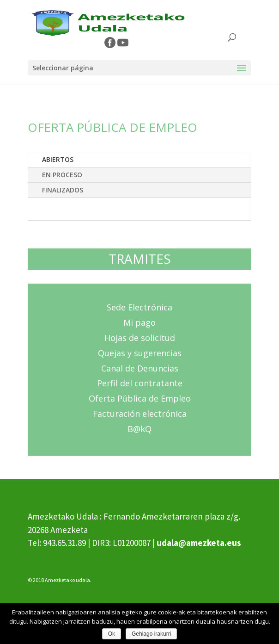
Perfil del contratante (140, 383)
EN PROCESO (62, 175)
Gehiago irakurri (151, 634)
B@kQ (139, 429)
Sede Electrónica (139, 307)
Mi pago (139, 322)
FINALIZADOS (63, 190)
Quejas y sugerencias (140, 353)
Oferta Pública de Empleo (140, 398)
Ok (112, 634)
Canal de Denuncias (140, 368)
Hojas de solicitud (140, 338)
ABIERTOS (58, 159)
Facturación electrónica (140, 414)
